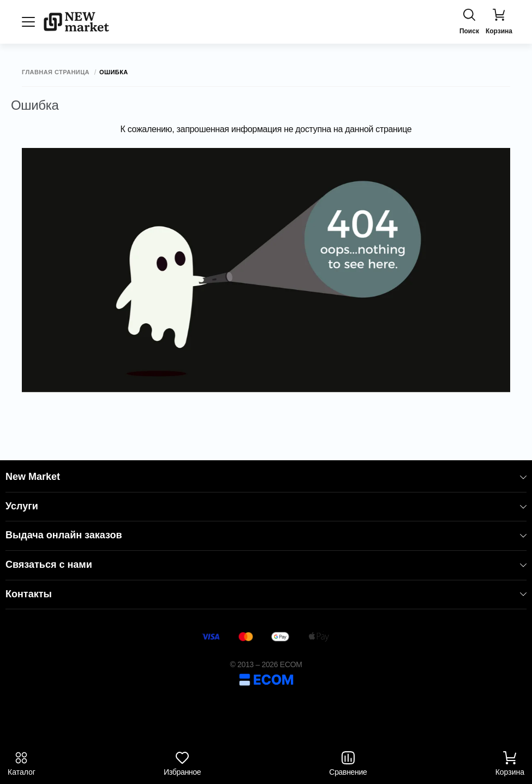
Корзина (510, 764)
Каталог (22, 764)
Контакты (266, 594)
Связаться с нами (266, 565)
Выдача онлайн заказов (266, 535)
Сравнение (348, 764)
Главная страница (56, 72)
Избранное (182, 764)
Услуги (266, 506)
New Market (266, 477)
